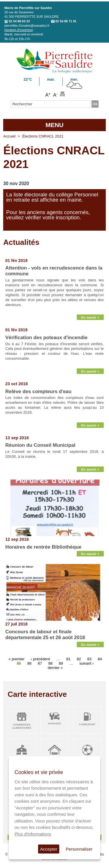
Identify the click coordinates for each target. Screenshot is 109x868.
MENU (54, 125)
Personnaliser (79, 849)
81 (68, 659)
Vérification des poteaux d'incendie (46, 338)
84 (100, 659)
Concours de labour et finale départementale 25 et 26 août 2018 (45, 635)
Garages (54, 724)
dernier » (55, 668)
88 (50, 663)
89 (61, 663)
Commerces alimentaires (22, 726)
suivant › (86, 663)
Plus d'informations (33, 834)
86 (29, 663)
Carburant (87, 724)
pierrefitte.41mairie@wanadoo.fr (27, 26)
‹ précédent (40, 659)
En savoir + (90, 317)
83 (89, 659)
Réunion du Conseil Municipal (40, 445)
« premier (16, 659)
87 (40, 663)
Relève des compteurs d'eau (38, 391)
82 (79, 659)
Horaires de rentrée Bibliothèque (43, 547)
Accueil (9, 136)
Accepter (49, 849)
